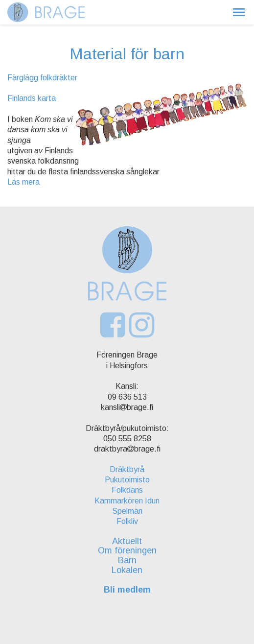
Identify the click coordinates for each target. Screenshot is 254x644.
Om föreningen (127, 550)
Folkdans (127, 490)
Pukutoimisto (127, 480)
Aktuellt (127, 541)
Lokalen (127, 570)
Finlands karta (32, 98)
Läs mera (23, 182)
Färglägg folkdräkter (42, 78)
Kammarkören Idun (127, 501)
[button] (239, 12)
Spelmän (127, 511)
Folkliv (127, 521)
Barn (127, 560)
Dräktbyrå (127, 469)
